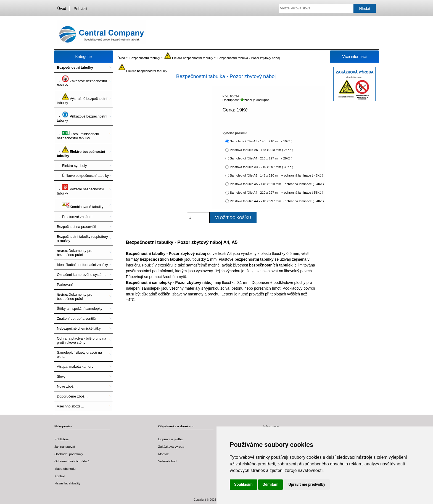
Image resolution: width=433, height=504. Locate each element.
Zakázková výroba (171, 446)
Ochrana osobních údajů (72, 461)
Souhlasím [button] (243, 484)
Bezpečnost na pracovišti (76, 227)
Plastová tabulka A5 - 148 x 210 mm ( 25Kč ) (261, 150)
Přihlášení (62, 439)
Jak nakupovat (65, 446)
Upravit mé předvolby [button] (307, 484)
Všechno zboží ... (70, 406)
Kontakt (60, 476)
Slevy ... (63, 376)
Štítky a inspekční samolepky (80, 309)
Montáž (163, 454)
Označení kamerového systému (82, 275)
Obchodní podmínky (69, 454)
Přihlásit (80, 9)
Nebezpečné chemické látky (79, 328)
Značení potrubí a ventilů (76, 318)
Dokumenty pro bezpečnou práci (75, 253)
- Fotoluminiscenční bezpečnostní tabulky (78, 134)
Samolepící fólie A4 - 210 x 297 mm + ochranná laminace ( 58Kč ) (276, 192)
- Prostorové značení (75, 217)
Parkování (65, 285)
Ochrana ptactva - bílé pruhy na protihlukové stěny (82, 340)
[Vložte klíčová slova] (316, 8)
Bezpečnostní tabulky (145, 58)
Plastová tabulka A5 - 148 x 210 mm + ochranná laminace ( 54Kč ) (277, 184)
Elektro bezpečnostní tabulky (189, 58)
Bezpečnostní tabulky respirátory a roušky (82, 239)
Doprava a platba (170, 439)
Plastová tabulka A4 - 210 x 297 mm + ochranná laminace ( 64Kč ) (277, 201)
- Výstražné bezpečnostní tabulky (82, 99)
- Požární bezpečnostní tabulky (80, 189)
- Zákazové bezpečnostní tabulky (82, 81)
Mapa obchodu (65, 469)
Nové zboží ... (68, 386)
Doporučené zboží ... (73, 396)
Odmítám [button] (271, 484)
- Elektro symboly (72, 166)
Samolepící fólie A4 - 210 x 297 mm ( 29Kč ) (261, 158)
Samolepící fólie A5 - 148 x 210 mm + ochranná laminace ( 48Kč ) (276, 175)
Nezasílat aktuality (67, 483)
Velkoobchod (167, 461)
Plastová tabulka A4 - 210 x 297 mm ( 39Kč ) (261, 167)
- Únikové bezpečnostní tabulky (83, 176)
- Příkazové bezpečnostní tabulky (82, 117)
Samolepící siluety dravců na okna (79, 354)
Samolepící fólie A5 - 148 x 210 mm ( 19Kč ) (261, 141)
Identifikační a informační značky (82, 265)
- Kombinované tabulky (80, 205)
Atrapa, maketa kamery (75, 366)
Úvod (62, 9)
